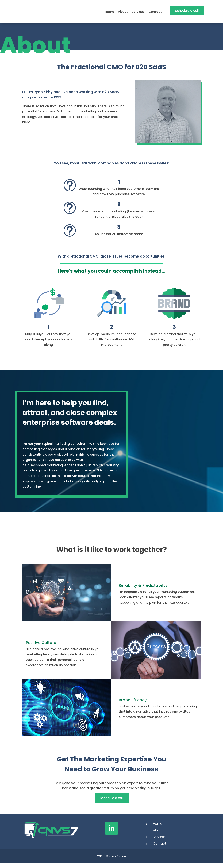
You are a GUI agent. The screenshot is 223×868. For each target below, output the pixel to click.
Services (138, 12)
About (123, 12)
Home (109, 12)
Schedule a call (187, 11)
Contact (155, 12)
